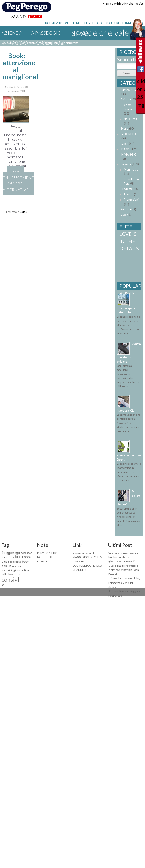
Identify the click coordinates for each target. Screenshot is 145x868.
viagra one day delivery (32, 53)
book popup (15, 562)
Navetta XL (125, 410)
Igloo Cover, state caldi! (122, 561)
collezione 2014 (11, 574)
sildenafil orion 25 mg (141, 93)
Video (124, 215)
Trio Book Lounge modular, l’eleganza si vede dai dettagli (124, 583)
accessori (27, 553)
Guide (79, 53)
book (19, 557)
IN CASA (126, 149)
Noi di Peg (130, 119)
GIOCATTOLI (50, 43)
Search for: (129, 59)
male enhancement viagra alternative (18, 181)
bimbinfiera (8, 557)
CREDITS (42, 561)
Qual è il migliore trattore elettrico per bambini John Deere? (124, 570)
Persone (126, 164)
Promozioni (131, 200)
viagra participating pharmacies (123, 4)
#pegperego (11, 552)
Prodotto (127, 189)
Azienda (12, 33)
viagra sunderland (83, 553)
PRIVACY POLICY (47, 553)
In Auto (129, 194)
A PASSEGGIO (46, 33)
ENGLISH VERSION (56, 23)
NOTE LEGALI (45, 557)
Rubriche (126, 209)
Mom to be (131, 169)
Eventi (10, 62)
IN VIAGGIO (15, 43)
